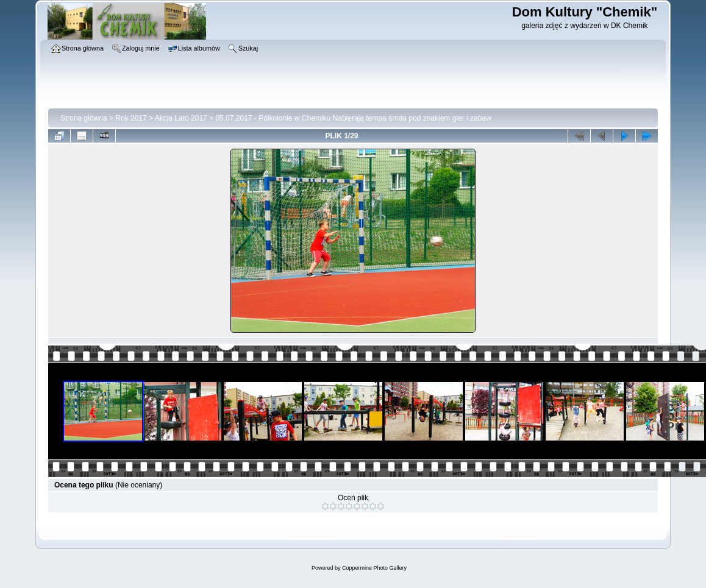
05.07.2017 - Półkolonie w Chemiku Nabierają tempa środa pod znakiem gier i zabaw (353, 118)
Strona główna (84, 118)
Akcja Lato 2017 (181, 118)
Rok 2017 (131, 118)
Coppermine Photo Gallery (374, 568)
